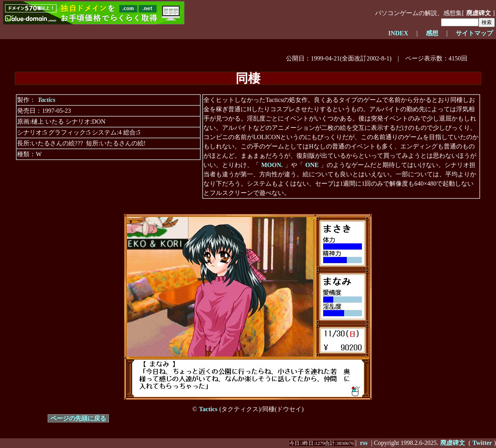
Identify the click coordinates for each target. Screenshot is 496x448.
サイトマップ (474, 33)
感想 (432, 33)
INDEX (398, 33)
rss (364, 443)
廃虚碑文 (479, 13)
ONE (312, 165)
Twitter (482, 443)
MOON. (272, 165)
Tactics (46, 100)
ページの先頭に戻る (78, 418)
